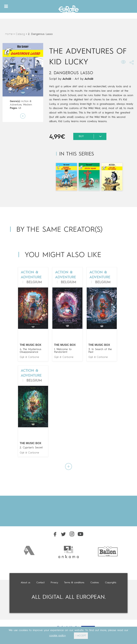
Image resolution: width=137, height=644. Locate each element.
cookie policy (57, 636)
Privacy (54, 583)
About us (25, 583)
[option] (29, 550)
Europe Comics (68, 10)
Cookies (95, 583)
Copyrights (111, 583)
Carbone (34, 357)
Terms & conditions (74, 583)
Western (27, 105)
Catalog (20, 34)
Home (9, 34)
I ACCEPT (81, 636)
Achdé (67, 79)
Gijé (22, 357)
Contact (40, 583)
